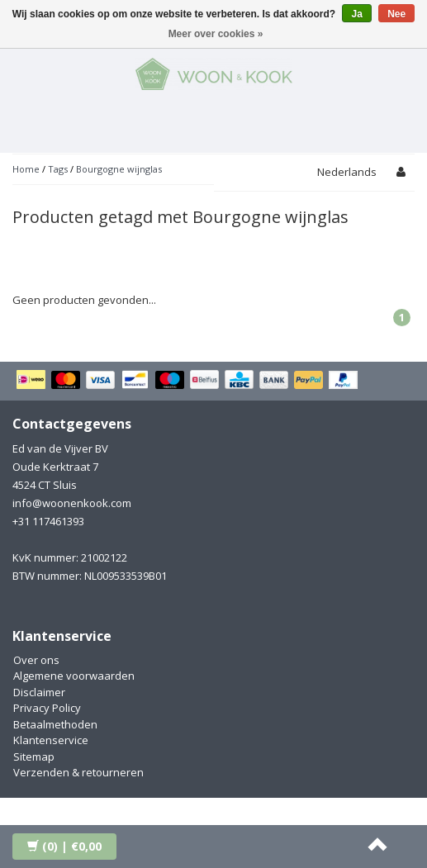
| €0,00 (64, 846)
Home (26, 169)
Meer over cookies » (216, 34)
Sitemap (34, 757)
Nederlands (347, 172)
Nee (396, 14)
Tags (58, 169)
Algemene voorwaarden (74, 676)
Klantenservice (51, 740)
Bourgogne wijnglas (119, 169)
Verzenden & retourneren (78, 772)
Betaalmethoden (55, 724)
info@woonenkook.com (72, 503)
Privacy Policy (47, 708)
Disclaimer (39, 692)
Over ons (36, 660)
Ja (356, 14)
